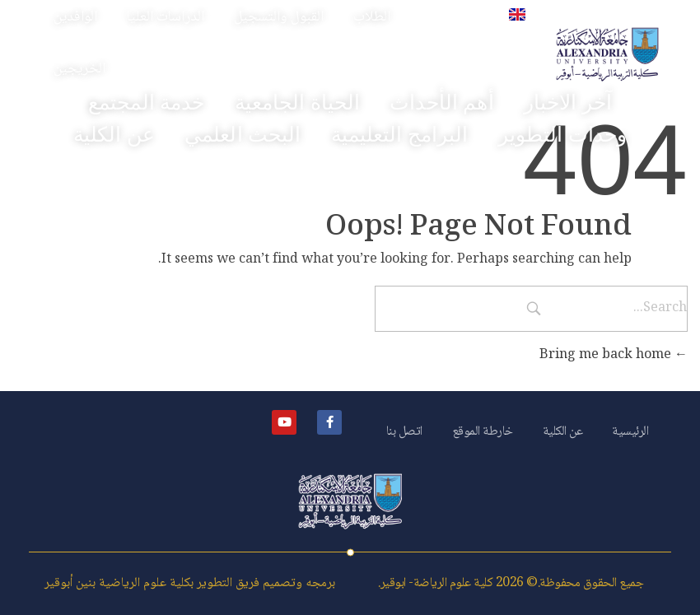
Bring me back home (614, 355)
